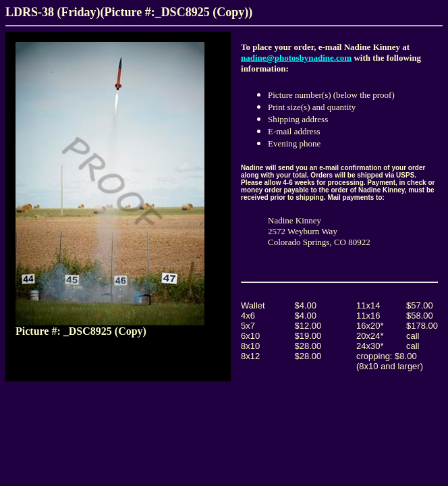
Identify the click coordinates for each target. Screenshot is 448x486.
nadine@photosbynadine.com (296, 58)
